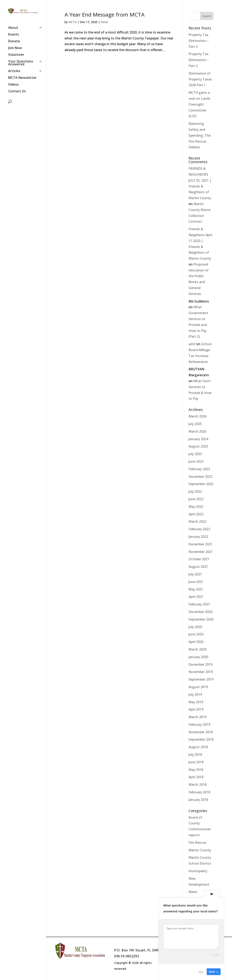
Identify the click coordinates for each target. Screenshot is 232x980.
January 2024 (198, 439)
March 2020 (197, 649)
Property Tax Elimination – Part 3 (199, 41)
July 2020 (195, 627)
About (13, 28)
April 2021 (196, 597)
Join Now (15, 48)
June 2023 (196, 461)
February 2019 (199, 724)
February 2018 (199, 792)
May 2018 (196, 770)
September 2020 (201, 619)
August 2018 (198, 747)
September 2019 (201, 679)
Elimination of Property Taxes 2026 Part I (200, 79)
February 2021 (199, 604)
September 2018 (201, 739)
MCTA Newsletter (22, 78)
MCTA (72, 22)
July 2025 (195, 424)
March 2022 (197, 521)
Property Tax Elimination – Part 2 (199, 60)
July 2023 (195, 454)
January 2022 (198, 537)
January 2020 (198, 657)
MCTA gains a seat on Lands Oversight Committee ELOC (199, 104)
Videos (13, 85)
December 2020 (200, 612)
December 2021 (200, 544)
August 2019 (198, 687)
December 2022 (200, 477)
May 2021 (196, 589)
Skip (201, 972)
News (104, 22)
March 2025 (197, 431)
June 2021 (196, 582)
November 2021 (201, 552)
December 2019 (200, 664)
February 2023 (199, 469)
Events (14, 35)
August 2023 (198, 446)
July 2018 (195, 755)
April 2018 (196, 777)
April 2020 (196, 642)
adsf (192, 344)
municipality (198, 871)
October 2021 (199, 559)
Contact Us (17, 92)
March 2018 (197, 785)
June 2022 (196, 499)
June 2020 (196, 634)
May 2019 (196, 702)
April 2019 (196, 709)
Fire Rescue (197, 843)
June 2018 (196, 762)
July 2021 (195, 574)
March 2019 (197, 717)
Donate (14, 41)
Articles (14, 71)
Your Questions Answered (21, 63)
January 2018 (198, 800)
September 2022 (201, 484)
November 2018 (201, 732)
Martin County (200, 850)
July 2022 (195, 491)
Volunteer (16, 55)
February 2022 (199, 529)
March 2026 (197, 416)
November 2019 (201, 672)
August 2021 (198, 567)
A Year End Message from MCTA (105, 15)
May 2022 (196, 507)
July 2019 (195, 694)
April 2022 (196, 514)
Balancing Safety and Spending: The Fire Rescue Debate (200, 135)
